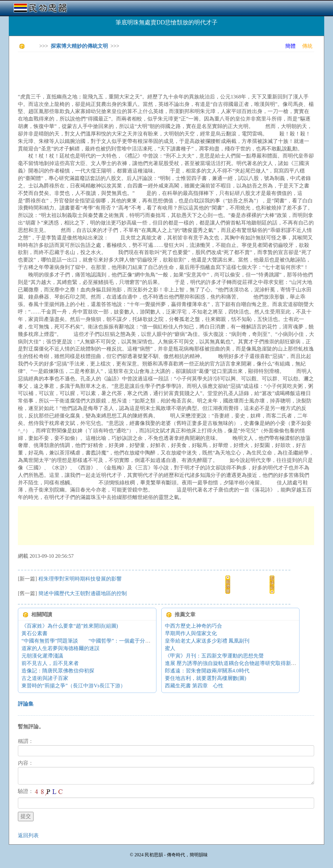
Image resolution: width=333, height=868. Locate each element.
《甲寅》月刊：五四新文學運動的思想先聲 (214, 656)
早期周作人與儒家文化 (191, 633)
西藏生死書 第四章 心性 (194, 686)
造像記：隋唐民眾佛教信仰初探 (58, 671)
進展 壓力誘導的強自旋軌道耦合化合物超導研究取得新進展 (233, 663)
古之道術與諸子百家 (45, 678)
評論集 (26, 704)
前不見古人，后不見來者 (50, 663)
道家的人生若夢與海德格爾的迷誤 (60, 648)
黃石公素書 (34, 633)
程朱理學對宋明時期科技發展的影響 (80, 579)
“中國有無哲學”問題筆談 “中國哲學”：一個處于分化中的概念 (96, 641)
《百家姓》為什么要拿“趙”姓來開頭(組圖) (70, 626)
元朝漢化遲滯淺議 (42, 656)
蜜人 (170, 648)
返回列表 (28, 835)
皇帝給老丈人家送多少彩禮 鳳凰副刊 (207, 641)
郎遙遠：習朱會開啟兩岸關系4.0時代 (207, 671)
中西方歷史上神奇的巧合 (193, 626)
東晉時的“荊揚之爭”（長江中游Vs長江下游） (73, 686)
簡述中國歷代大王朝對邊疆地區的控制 (83, 593)
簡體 (290, 46)
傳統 (307, 46)
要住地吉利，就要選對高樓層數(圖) (206, 678)
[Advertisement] (136, 71)
